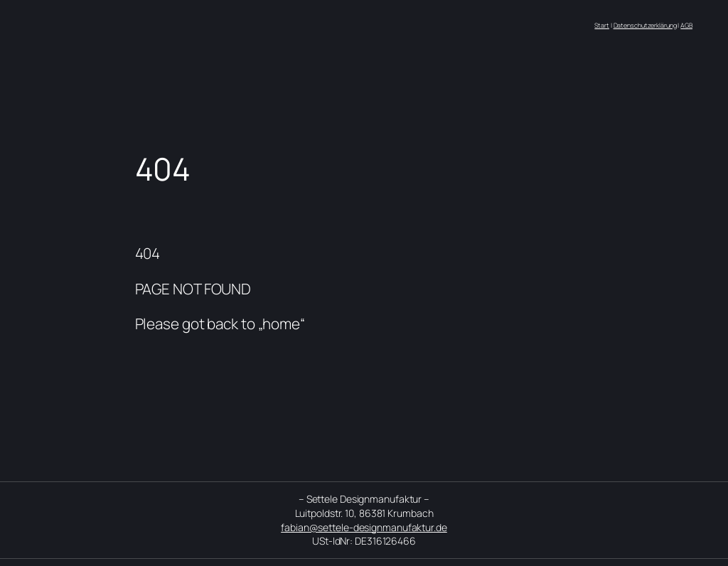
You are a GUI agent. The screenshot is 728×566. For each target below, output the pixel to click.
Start (602, 25)
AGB (686, 25)
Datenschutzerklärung (645, 25)
